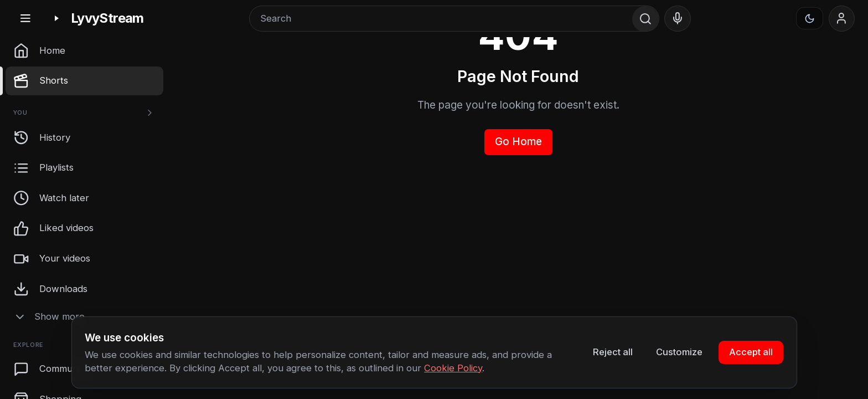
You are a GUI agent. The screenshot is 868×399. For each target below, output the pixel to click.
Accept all (751, 352)
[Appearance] (810, 18)
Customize (679, 352)
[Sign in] (842, 19)
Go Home (518, 142)
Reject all (613, 352)
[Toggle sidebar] (25, 19)
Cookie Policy (453, 368)
